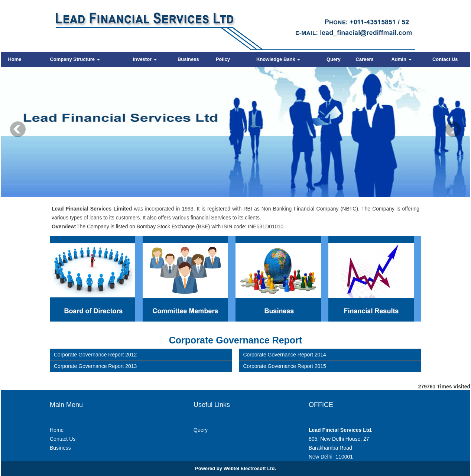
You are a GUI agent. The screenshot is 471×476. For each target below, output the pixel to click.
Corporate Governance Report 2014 (284, 355)
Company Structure (75, 59)
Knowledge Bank (278, 59)
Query (334, 59)
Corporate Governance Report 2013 (95, 366)
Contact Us (445, 59)
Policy (223, 59)
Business (188, 59)
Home (14, 59)
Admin (401, 59)
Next (453, 129)
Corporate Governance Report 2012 (95, 355)
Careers (364, 59)
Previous (18, 129)
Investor (145, 59)
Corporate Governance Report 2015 (284, 366)
